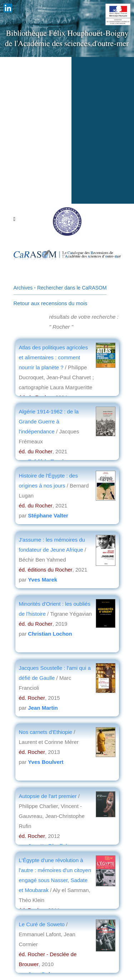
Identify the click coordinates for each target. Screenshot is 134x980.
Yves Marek (43, 580)
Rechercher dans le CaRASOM (72, 288)
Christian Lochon (50, 634)
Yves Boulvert (46, 762)
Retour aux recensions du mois (51, 303)
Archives (23, 288)
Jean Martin (43, 708)
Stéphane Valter (48, 515)
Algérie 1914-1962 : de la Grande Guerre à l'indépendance (49, 421)
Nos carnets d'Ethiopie (46, 732)
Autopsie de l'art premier (48, 796)
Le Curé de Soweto (43, 924)
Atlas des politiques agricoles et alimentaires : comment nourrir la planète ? (53, 357)
